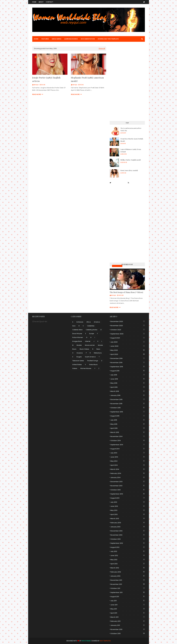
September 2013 (128, 494)
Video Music (93, 365)
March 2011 (128, 617)
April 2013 (128, 514)
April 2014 (128, 465)
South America (90, 357)
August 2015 (128, 416)
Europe (92, 334)
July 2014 (128, 453)
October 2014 (128, 441)
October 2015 (128, 408)
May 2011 (128, 609)
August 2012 (128, 547)
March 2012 (128, 568)
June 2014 (128, 457)
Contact (49, 2)
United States (77, 365)
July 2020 (128, 342)
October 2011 (128, 588)
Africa (89, 322)
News (98, 349)
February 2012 (128, 572)
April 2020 (128, 354)
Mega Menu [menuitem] (57, 39)
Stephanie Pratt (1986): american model (87, 79)
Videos (75, 368)
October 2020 (128, 330)
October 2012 (128, 539)
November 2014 (128, 436)
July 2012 (128, 551)
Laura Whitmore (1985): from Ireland (131, 150)
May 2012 (128, 560)
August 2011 (128, 597)
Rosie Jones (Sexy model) (129, 170)
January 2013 (128, 527)
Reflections (98, 353)
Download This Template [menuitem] (108, 39)
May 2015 (128, 424)
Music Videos (117, 266)
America (97, 322)
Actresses (80, 322)
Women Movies (86, 368)
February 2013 (128, 523)
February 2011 (128, 621)
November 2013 (128, 486)
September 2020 (128, 334)
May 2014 (128, 461)
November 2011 (128, 584)
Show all (102, 49)
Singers (79, 357)
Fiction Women (78, 337)
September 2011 (128, 592)
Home (34, 2)
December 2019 (128, 358)
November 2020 (128, 326)
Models (79, 345)
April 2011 (128, 613)
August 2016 (128, 371)
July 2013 (128, 502)
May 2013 (128, 510)
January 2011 (128, 625)
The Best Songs (93, 361)
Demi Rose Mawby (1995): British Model (132, 140)
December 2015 (128, 399)
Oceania (80, 353)
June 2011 (128, 605)
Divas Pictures (77, 334)
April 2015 (128, 428)
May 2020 (128, 350)
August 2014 (128, 449)
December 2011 (128, 580)
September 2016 (128, 367)
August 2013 (128, 498)
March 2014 (128, 469)
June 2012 (128, 555)
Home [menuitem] (36, 39)
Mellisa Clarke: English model (131, 160)
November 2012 (128, 535)
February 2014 (128, 473)
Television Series (78, 361)
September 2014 (128, 445)
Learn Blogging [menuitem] (71, 39)
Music (74, 349)
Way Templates (105, 641)
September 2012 (128, 543)
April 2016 (128, 387)
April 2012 (128, 564)
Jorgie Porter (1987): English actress (46, 79)
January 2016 (128, 395)
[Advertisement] (127, 82)
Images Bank (77, 341)
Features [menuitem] (45, 39)
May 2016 (128, 383)
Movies (100, 345)
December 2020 (128, 321)
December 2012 (128, 531)
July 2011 (128, 601)
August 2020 (128, 338)
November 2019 (128, 363)
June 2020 (128, 346)
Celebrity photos (92, 330)
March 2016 (128, 391)
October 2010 (128, 634)
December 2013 (128, 482)
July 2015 (128, 420)
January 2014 (128, 477)
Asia (74, 326)
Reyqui (36, 85)
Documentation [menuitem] (88, 39)
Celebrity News (77, 330)
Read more (37, 94)
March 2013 (128, 519)
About (41, 2)
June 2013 (128, 506)
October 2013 (128, 490)
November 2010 (128, 629)
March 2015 (128, 432)
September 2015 (128, 412)
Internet (88, 341)
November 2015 (128, 404)
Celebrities (91, 326)
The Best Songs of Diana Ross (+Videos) (126, 292)
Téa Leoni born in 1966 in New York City (131, 129)
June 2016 (128, 379)
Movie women (90, 345)
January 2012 (128, 576)
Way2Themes (86, 641)
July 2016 (128, 375)
